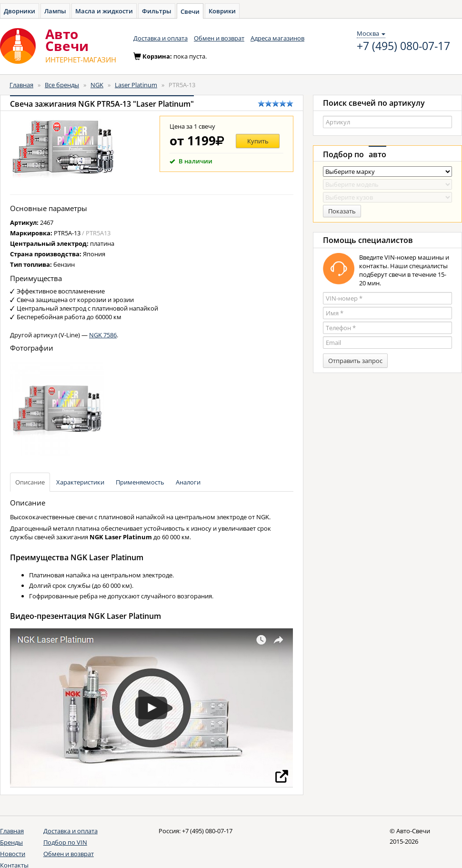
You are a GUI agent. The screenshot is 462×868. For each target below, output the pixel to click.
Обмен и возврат (219, 38)
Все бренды (62, 85)
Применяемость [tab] (140, 482)
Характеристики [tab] (80, 482)
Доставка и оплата (161, 38)
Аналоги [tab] (188, 482)
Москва (371, 33)
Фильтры (157, 11)
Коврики (222, 11)
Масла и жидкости (104, 11)
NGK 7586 (103, 335)
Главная (21, 85)
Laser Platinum (136, 85)
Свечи (190, 11)
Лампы (55, 11)
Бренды (11, 842)
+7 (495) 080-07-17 (403, 46)
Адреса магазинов (277, 38)
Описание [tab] (30, 482)
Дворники (20, 11)
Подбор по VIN (65, 842)
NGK (97, 85)
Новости (13, 854)
